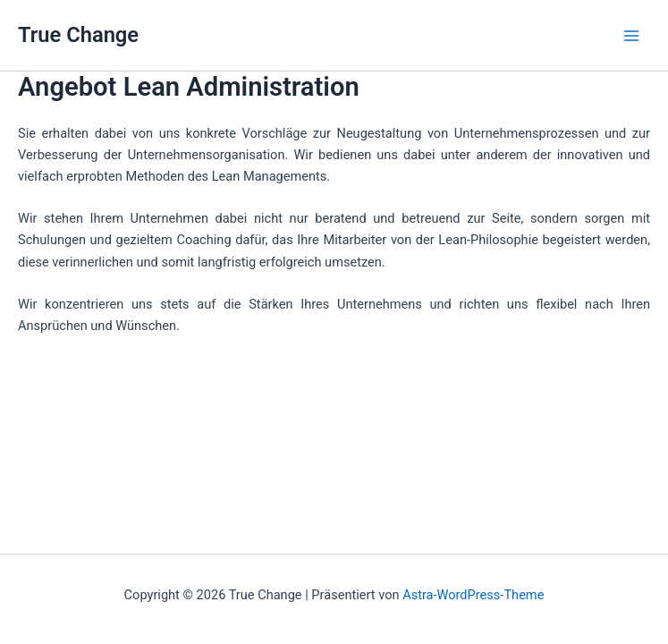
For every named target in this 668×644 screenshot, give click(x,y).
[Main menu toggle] (631, 36)
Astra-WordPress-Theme (473, 595)
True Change (78, 35)
